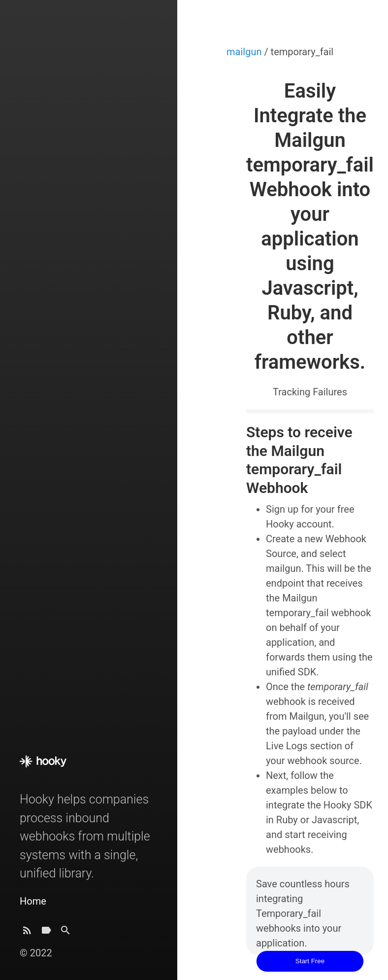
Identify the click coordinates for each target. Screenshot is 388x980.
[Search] (65, 933)
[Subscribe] (27, 933)
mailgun (245, 52)
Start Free (310, 961)
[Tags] (46, 933)
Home (33, 901)
